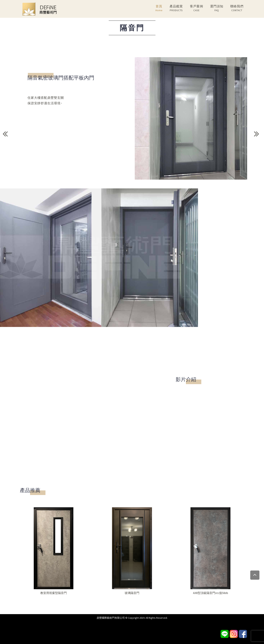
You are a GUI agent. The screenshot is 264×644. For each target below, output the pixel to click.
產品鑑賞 (176, 8)
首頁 (159, 8)
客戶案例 (197, 8)
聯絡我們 (237, 8)
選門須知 (217, 8)
